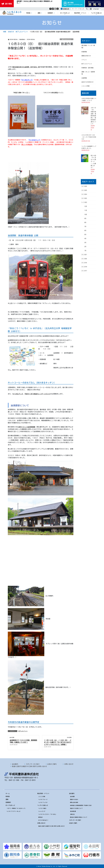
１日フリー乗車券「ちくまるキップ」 (16, 808)
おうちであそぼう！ (43, 820)
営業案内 (8, 802)
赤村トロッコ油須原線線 (27, 427)
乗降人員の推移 (74, 802)
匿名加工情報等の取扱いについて (79, 817)
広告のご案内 (52, 764)
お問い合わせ (69, 764)
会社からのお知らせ (87, 82)
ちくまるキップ (27, 80)
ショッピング (42, 811)
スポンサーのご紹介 (33, 764)
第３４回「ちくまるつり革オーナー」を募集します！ (93, 162)
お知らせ (66, 9)
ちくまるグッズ (18, 394)
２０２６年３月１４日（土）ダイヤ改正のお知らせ (89, 137)
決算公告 (72, 814)
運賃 (7, 799)
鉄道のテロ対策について (76, 808)
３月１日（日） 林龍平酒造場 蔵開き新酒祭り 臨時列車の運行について (93, 116)
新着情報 (84, 52)
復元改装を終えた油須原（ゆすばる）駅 (26, 67)
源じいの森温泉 (27, 144)
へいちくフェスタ (43, 802)
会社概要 (72, 796)
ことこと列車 (85, 86)
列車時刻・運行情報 (87, 68)
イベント (84, 60)
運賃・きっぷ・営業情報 (88, 73)
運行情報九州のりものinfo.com (73, 4)
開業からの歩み (74, 799)
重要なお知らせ (86, 56)
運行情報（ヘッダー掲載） (88, 47)
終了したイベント (67, 39)
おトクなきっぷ (10, 805)
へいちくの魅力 (42, 808)
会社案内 (15, 764)
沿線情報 (84, 78)
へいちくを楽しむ (43, 805)
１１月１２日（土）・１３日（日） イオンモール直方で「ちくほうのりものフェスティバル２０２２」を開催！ (58, 742)
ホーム (8, 794)
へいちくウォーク (43, 799)
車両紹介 (41, 817)
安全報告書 (73, 811)
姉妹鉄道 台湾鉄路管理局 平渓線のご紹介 (81, 805)
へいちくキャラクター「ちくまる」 (47, 814)
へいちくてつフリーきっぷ (13, 811)
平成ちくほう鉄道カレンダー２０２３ (37, 394)
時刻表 (8, 796)
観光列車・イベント (43, 794)
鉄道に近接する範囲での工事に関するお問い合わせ (29, 766)
